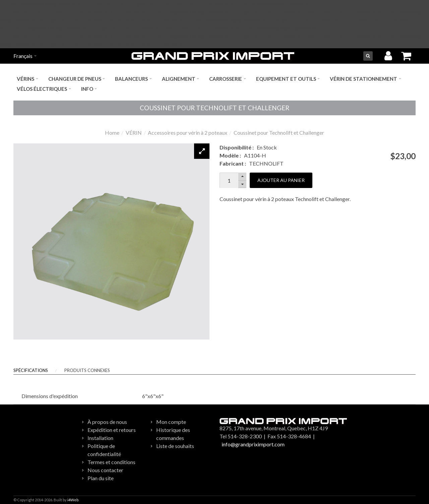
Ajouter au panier (281, 180)
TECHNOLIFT (266, 163)
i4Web (73, 500)
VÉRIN (134, 133)
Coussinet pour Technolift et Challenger (279, 133)
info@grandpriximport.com (253, 444)
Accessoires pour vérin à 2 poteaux (188, 133)
